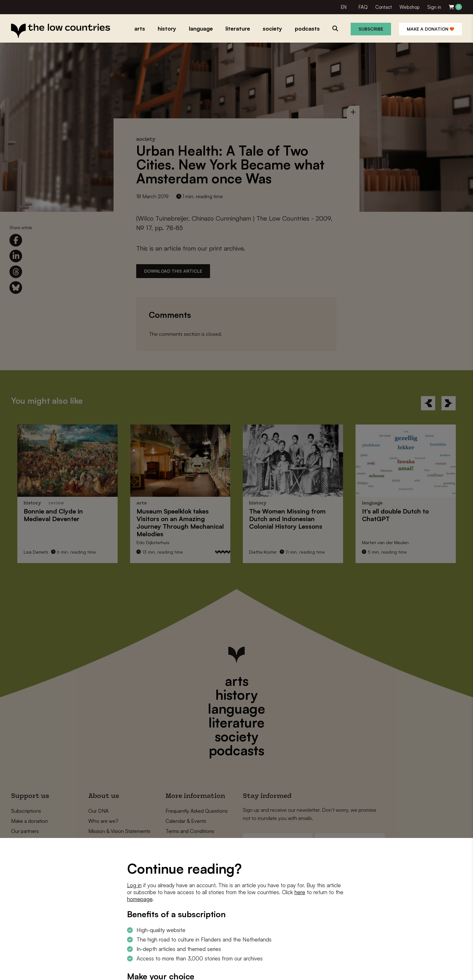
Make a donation (430, 29)
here (300, 892)
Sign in (434, 7)
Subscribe (371, 29)
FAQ (363, 7)
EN (344, 7)
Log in (134, 885)
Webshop (410, 7)
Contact (384, 7)
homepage (140, 899)
